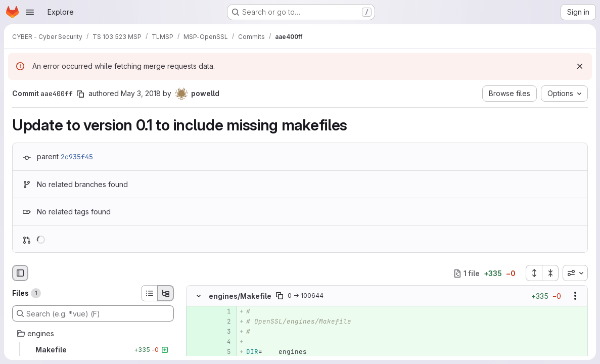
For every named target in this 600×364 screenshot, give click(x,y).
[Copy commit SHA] (80, 94)
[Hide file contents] (199, 296)
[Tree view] (166, 293)
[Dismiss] (580, 66)
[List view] (149, 293)
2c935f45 (77, 157)
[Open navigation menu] (30, 12)
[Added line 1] (222, 311)
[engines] (93, 334)
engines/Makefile (240, 296)
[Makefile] (93, 350)
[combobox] (575, 273)
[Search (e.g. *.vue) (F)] (93, 313)
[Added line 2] (222, 322)
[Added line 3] (222, 332)
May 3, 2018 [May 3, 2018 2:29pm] (141, 93)
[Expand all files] (534, 273)
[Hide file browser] (20, 273)
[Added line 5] (222, 352)
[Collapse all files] (550, 273)
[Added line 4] (222, 342)
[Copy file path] (280, 296)
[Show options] (575, 296)
